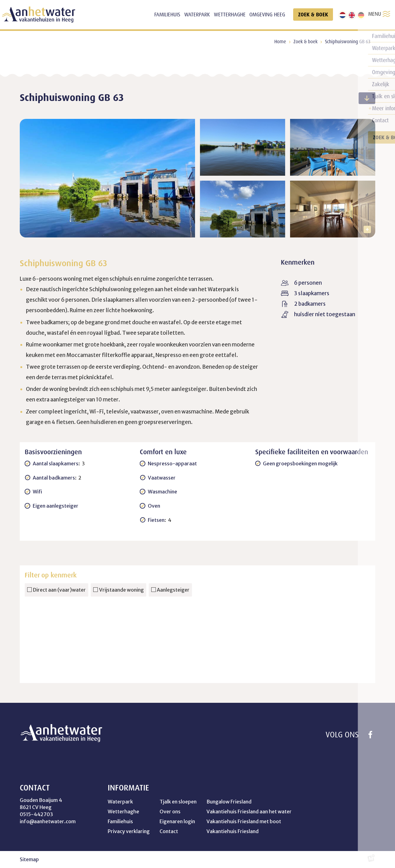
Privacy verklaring (129, 831)
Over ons (170, 811)
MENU (379, 14)
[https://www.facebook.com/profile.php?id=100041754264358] (370, 735)
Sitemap (29, 859)
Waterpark (120, 802)
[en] (352, 15)
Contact (169, 831)
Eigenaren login (177, 821)
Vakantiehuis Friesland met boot (244, 821)
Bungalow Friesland (229, 802)
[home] (39, 15)
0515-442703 (36, 814)
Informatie (128, 788)
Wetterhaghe (123, 811)
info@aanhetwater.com (48, 821)
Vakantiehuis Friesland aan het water (249, 811)
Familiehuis (120, 821)
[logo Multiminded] (371, 860)
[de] (361, 15)
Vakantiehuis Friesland (233, 831)
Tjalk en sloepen (178, 802)
